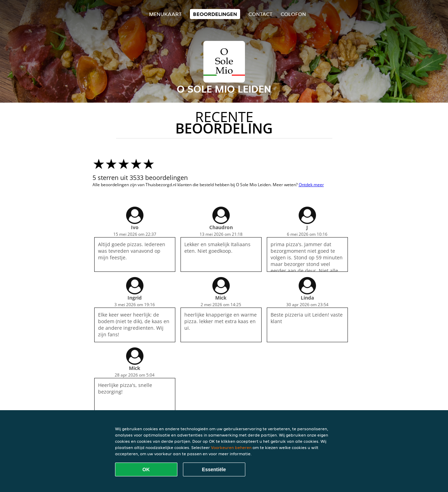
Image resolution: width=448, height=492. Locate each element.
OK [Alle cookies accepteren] (146, 469)
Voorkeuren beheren (231, 447)
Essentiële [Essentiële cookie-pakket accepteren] (214, 469)
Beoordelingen (215, 14)
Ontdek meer (311, 185)
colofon (293, 14)
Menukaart (165, 14)
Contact (260, 14)
